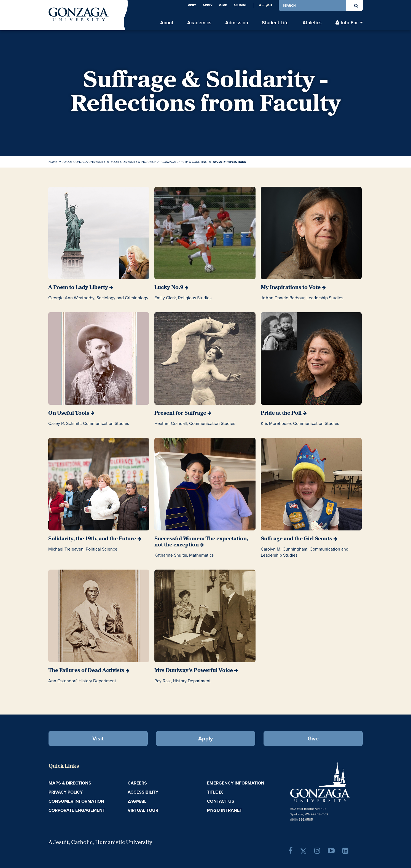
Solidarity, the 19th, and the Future (92, 539)
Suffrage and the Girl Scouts (296, 539)
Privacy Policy (66, 792)
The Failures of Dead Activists (86, 671)
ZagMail (137, 801)
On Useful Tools (69, 413)
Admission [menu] (237, 23)
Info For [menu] (349, 23)
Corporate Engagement (77, 810)
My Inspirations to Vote (291, 288)
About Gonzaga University (84, 162)
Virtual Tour (143, 810)
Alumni (240, 5)
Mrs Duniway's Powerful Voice (194, 671)
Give (223, 5)
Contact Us (221, 801)
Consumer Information (76, 801)
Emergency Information (236, 783)
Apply (208, 5)
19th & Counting (194, 162)
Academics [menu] (199, 23)
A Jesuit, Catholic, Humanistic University (100, 843)
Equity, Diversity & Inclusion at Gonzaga (143, 162)
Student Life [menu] (275, 23)
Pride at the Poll (281, 413)
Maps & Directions (70, 783)
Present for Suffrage (180, 413)
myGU (265, 5)
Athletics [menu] (312, 23)
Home (53, 162)
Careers (137, 783)
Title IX (215, 792)
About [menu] (167, 23)
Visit (192, 5)
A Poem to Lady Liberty (78, 288)
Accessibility (143, 792)
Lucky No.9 (169, 288)
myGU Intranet (225, 810)
